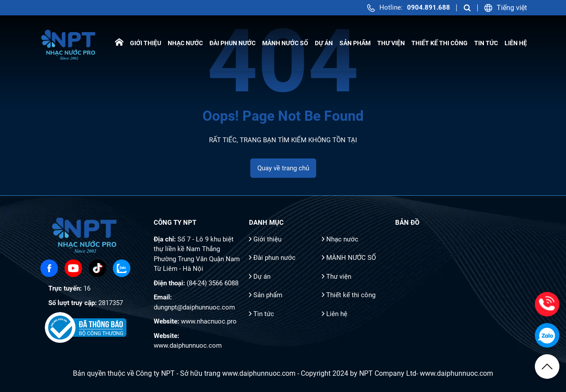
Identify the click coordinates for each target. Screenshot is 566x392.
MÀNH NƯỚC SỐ (285, 43)
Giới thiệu (146, 43)
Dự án (324, 43)
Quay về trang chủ (283, 168)
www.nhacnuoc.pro (209, 321)
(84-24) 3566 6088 (213, 283)
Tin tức (486, 43)
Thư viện (391, 43)
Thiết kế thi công (440, 43)
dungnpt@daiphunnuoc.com (194, 307)
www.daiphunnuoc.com (188, 345)
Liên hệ (516, 43)
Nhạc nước (185, 43)
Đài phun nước (233, 43)
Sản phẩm (355, 43)
